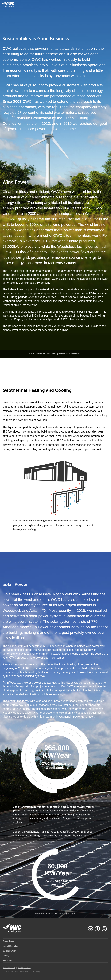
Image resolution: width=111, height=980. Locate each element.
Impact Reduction (11, 946)
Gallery (6, 956)
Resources (7, 960)
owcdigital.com (24, 968)
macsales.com (9, 968)
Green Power (9, 941)
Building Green (9, 951)
